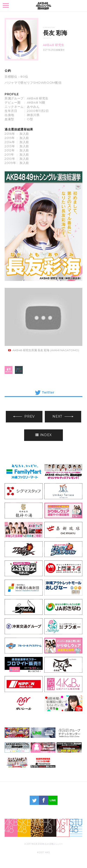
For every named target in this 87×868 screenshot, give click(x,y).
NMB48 (37, 828)
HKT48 (50, 828)
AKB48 (11, 828)
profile (9, 370)
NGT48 (63, 828)
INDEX (43, 435)
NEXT (63, 416)
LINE (53, 800)
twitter (34, 800)
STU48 (76, 828)
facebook (44, 800)
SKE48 (24, 828)
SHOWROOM (19, 370)
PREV (24, 416)
